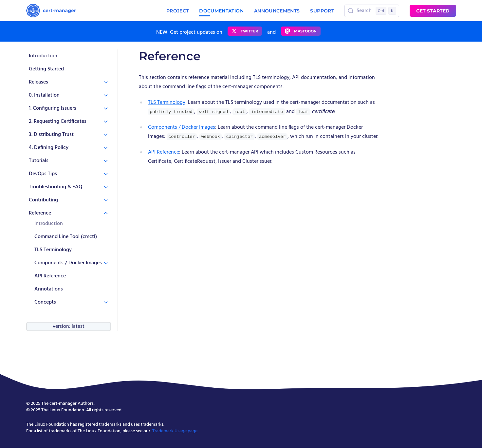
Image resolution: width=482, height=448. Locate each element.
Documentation (221, 11)
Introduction (43, 56)
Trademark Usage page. (175, 431)
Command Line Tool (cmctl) (66, 237)
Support (322, 11)
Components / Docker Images (182, 127)
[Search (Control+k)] (372, 11)
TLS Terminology (53, 250)
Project (177, 11)
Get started (433, 11)
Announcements (277, 11)
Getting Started (46, 69)
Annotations (49, 289)
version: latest (69, 327)
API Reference (50, 276)
